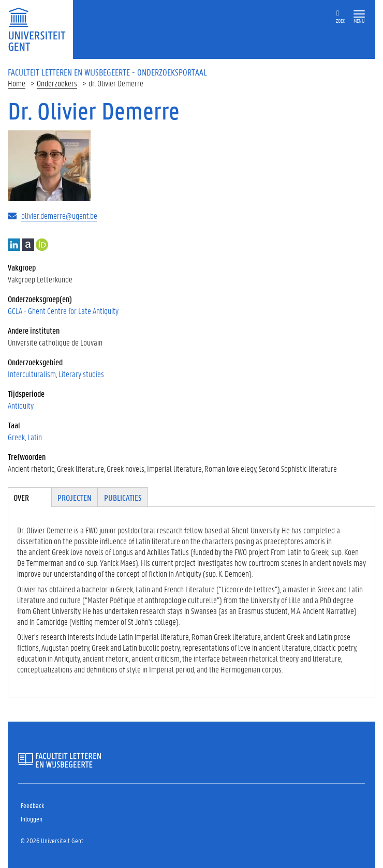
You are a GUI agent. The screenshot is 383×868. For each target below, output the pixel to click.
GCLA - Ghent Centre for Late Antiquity (63, 311)
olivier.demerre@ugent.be (59, 215)
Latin (35, 437)
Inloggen (32, 819)
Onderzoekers (57, 83)
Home (17, 83)
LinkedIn (14, 245)
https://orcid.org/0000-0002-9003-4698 (42, 245)
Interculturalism (32, 374)
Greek (16, 437)
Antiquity (21, 405)
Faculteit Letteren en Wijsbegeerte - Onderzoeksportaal (107, 72)
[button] (359, 14)
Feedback (32, 805)
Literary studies (81, 374)
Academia (28, 245)
